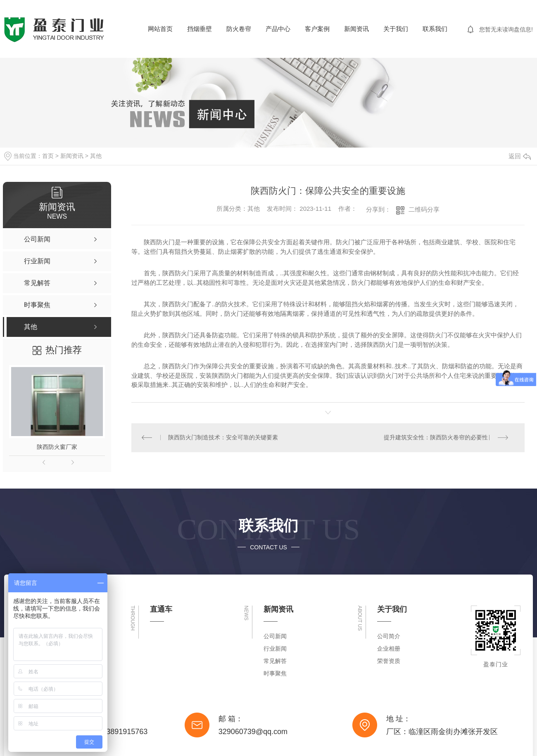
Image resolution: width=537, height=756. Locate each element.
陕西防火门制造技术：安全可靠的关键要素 (223, 438)
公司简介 (389, 636)
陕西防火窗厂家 (57, 447)
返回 (520, 156)
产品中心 (278, 29)
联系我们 (435, 29)
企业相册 (389, 649)
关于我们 (396, 29)
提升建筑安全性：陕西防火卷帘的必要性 (436, 438)
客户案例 (317, 29)
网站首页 (160, 29)
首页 (48, 156)
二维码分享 (424, 209)
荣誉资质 (389, 661)
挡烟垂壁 (200, 29)
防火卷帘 (239, 29)
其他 (96, 156)
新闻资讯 (356, 29)
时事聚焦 (275, 673)
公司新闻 (275, 636)
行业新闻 (275, 649)
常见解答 (275, 661)
